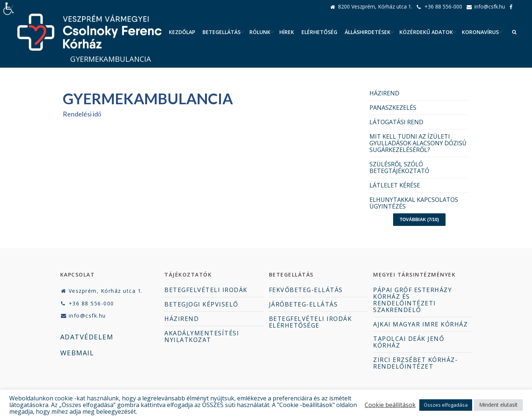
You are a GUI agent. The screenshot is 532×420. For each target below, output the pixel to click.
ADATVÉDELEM (87, 337)
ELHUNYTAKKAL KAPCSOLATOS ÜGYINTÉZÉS (414, 203)
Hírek (287, 32)
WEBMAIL (77, 353)
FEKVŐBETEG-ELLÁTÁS (306, 290)
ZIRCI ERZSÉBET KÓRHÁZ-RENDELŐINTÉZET (415, 363)
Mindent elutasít (498, 405)
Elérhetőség (319, 32)
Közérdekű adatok (426, 32)
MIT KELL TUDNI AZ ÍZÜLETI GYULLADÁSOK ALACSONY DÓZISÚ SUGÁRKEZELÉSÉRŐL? (418, 143)
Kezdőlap (182, 32)
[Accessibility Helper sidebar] (9, 9)
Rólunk (260, 32)
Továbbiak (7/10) (419, 220)
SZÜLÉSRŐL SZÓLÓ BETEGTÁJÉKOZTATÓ (399, 167)
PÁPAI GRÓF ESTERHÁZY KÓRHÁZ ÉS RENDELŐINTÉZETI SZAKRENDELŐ (412, 300)
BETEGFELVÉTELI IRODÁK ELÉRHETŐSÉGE (311, 322)
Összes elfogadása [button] (446, 405)
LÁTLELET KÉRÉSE (395, 185)
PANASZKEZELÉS (393, 108)
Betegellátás (221, 32)
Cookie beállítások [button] (390, 405)
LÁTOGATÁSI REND (396, 122)
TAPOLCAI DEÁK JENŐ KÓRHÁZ (409, 342)
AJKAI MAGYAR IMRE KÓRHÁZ (420, 324)
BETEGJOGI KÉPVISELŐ (201, 304)
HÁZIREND (384, 93)
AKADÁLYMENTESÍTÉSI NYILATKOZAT (202, 336)
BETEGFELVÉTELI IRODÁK (206, 290)
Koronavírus (480, 32)
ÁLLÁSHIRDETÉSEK (368, 32)
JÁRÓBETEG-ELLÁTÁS (303, 304)
